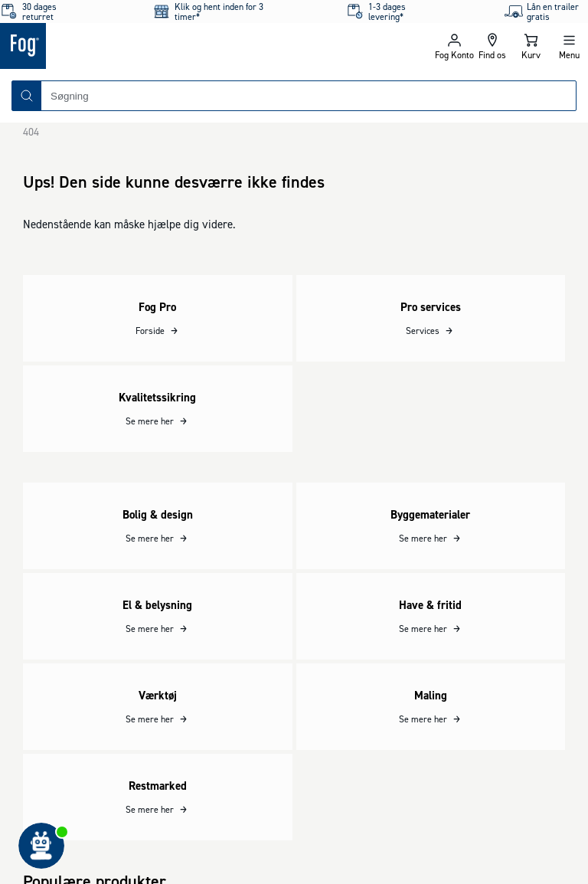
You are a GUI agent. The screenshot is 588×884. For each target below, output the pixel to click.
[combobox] (309, 96)
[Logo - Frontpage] (147, 46)
